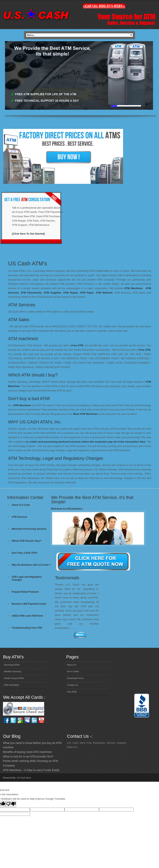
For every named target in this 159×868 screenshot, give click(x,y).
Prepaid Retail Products (25, 592)
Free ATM (77, 345)
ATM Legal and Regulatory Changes (27, 578)
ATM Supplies (53, 293)
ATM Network (104, 293)
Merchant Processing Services (29, 529)
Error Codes (73, 671)
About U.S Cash (21, 505)
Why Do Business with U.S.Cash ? (31, 565)
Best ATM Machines (86, 414)
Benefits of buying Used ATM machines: (28, 752)
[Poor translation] (11, 804)
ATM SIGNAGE (12, 685)
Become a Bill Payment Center (29, 604)
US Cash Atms (24, 778)
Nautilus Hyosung (13, 671)
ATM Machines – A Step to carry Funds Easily (31, 770)
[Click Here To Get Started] (28, 234)
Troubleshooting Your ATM (27, 628)
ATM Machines (133, 288)
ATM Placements (31, 293)
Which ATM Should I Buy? (27, 541)
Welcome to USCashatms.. (67, 509)
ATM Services (20, 517)
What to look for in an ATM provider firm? (28, 757)
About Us (72, 665)
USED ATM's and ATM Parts (27, 616)
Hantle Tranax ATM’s (14, 678)
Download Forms (75, 678)
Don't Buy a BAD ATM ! (25, 553)
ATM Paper (87, 293)
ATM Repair (71, 293)
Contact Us (73, 685)
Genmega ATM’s (12, 665)
